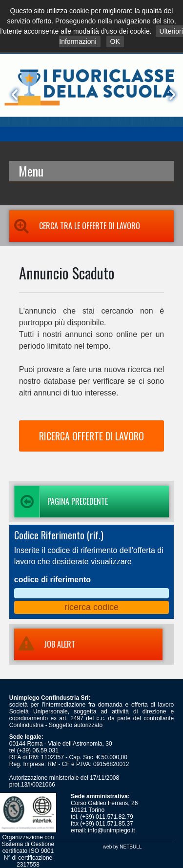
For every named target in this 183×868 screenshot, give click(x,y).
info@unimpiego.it (111, 830)
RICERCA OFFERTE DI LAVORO (91, 436)
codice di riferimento (52, 580)
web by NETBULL (122, 847)
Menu (31, 171)
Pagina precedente (61, 502)
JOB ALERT (45, 644)
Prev (13, 95)
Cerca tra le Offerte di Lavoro (75, 226)
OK (115, 41)
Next (170, 95)
